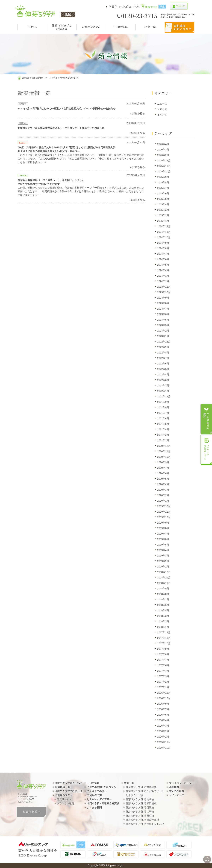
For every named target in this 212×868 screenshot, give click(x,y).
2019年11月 (164, 512)
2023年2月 (163, 331)
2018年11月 (164, 578)
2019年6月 (163, 539)
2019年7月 (163, 534)
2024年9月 (163, 243)
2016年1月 (163, 737)
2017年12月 (164, 632)
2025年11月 (164, 166)
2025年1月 (163, 221)
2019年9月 (163, 523)
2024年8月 (163, 248)
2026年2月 (163, 155)
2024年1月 (163, 281)
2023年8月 (163, 303)
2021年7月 (163, 413)
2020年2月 (163, 495)
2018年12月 (164, 572)
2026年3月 (163, 150)
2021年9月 (163, 402)
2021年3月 (163, 435)
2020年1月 (163, 501)
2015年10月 (164, 748)
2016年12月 (164, 693)
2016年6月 (163, 715)
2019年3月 (163, 556)
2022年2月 (163, 386)
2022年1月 (163, 391)
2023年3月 (163, 325)
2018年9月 (163, 589)
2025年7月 (163, 188)
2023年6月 (163, 314)
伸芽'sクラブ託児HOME (33, 78)
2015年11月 (164, 742)
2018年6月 (163, 605)
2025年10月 (164, 172)
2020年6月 (163, 473)
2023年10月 (164, 292)
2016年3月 (163, 726)
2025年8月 (163, 182)
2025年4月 (163, 204)
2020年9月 (163, 462)
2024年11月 (164, 232)
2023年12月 (164, 287)
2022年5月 (163, 369)
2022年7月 (163, 358)
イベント (162, 115)
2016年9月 (163, 704)
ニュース (162, 104)
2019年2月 (163, 561)
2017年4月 (163, 671)
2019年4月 (163, 550)
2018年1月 (163, 627)
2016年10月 (164, 698)
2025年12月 (164, 161)
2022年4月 (163, 375)
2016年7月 (163, 709)
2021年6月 (163, 418)
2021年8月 (163, 407)
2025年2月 (163, 215)
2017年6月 (163, 665)
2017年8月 (163, 654)
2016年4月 (163, 720)
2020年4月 (163, 484)
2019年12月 (164, 506)
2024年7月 (163, 254)
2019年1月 (163, 567)
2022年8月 (163, 353)
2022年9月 (163, 347)
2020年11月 (164, 451)
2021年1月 (163, 440)
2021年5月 (163, 424)
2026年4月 (163, 144)
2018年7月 (163, 599)
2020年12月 (164, 446)
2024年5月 (163, 265)
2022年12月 (164, 342)
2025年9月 (163, 177)
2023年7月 (163, 309)
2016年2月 (163, 731)
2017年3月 (163, 676)
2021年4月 (163, 429)
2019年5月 (163, 545)
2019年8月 (163, 528)
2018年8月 (163, 594)
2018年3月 (163, 616)
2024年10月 (164, 237)
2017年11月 (164, 638)
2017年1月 (163, 687)
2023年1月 (163, 336)
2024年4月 (163, 270)
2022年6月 (163, 364)
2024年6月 (163, 259)
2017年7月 (163, 660)
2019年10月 (164, 517)
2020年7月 (163, 468)
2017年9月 (163, 649)
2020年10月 (164, 457)
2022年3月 (163, 380)
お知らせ (162, 109)
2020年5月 (163, 479)
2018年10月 (164, 583)
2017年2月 (163, 682)
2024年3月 (163, 276)
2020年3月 (163, 490)
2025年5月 (163, 199)
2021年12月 (164, 396)
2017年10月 (164, 643)
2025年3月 (163, 210)
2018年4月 (163, 610)
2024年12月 (164, 226)
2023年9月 (163, 298)
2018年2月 (163, 621)
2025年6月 (163, 193)
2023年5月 (163, 320)
